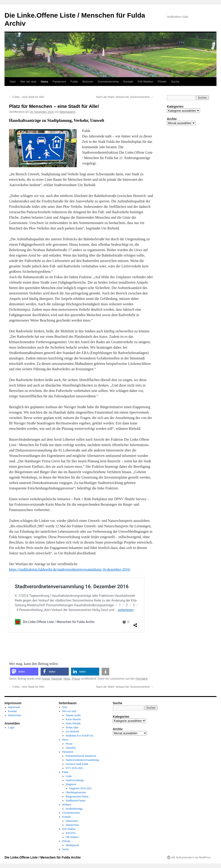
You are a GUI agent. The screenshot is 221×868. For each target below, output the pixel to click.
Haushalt (56, 679)
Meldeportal (72, 845)
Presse (76, 679)
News (45, 82)
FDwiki (162, 82)
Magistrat (71, 784)
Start (13, 82)
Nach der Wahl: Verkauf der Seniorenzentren (125, 97)
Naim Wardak (73, 723)
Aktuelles (71, 748)
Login (11, 727)
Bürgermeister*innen (77, 796)
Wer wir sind (28, 82)
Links (69, 776)
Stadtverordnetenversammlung (82, 760)
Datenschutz (15, 715)
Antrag (46, 679)
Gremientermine (108, 82)
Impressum (14, 707)
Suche (175, 82)
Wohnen (88, 82)
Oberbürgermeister (76, 792)
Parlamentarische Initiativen (81, 756)
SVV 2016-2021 (75, 768)
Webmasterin (67, 112)
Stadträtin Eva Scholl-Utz (79, 736)
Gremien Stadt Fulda (77, 764)
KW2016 (71, 833)
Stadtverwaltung (75, 780)
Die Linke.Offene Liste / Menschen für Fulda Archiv (43, 857)
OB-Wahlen (72, 837)
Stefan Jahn (72, 727)
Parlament (59, 82)
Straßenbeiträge (74, 809)
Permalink (142, 679)
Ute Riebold (72, 731)
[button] (24, 672)
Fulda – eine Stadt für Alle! (27, 97)
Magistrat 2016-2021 (81, 788)
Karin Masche (73, 719)
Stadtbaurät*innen (75, 801)
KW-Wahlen (146, 82)
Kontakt (128, 82)
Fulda (74, 82)
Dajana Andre (73, 715)
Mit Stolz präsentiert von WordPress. (191, 857)
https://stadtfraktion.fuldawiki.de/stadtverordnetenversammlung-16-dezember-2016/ (70, 569)
